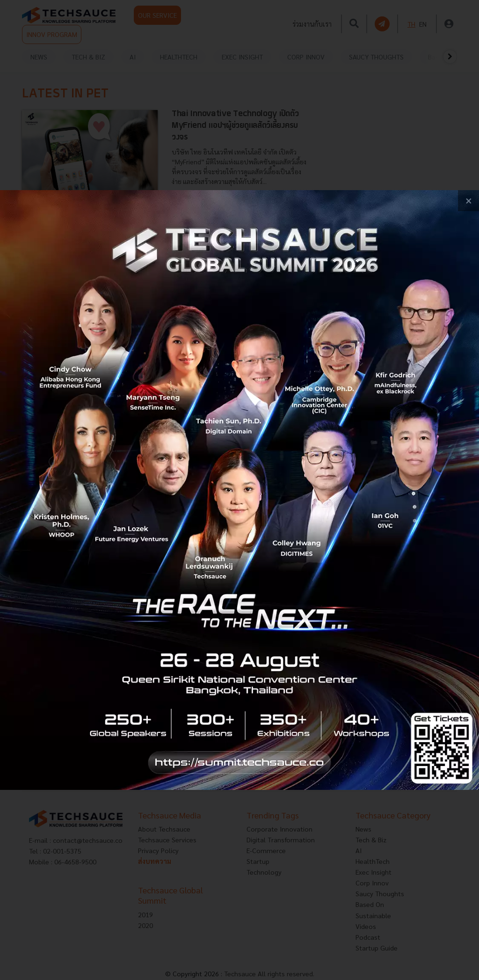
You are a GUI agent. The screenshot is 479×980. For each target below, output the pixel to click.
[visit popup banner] (239, 490)
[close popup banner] (468, 201)
